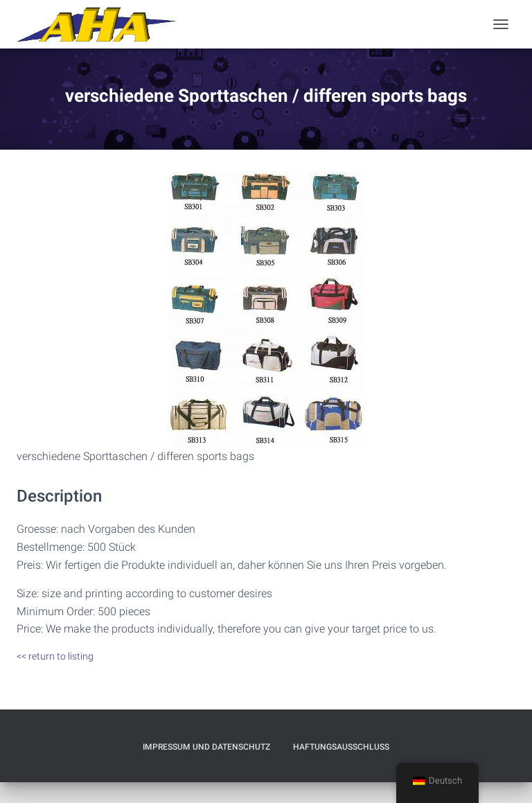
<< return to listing (55, 656)
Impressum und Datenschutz (206, 747)
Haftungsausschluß (341, 747)
